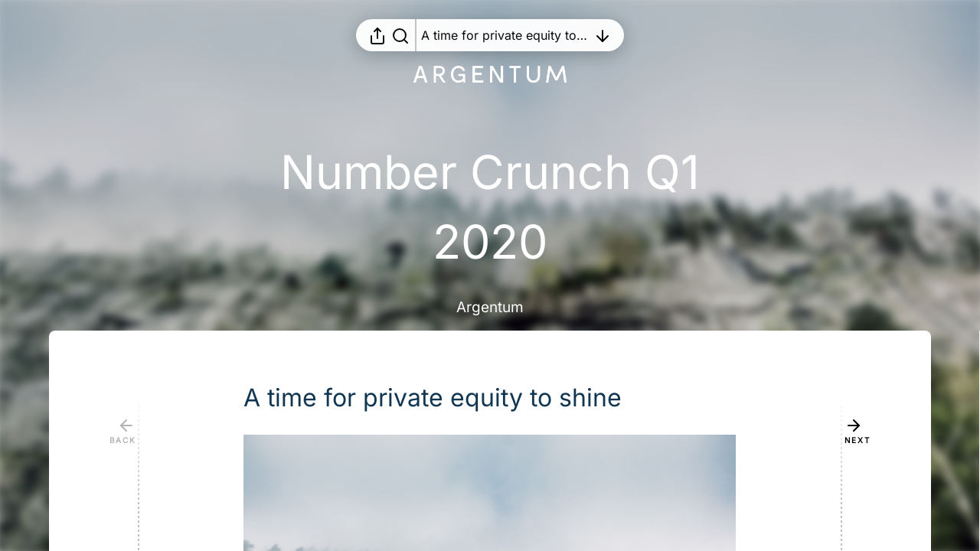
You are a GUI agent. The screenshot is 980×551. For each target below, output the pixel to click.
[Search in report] (400, 35)
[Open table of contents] (505, 35)
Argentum (490, 307)
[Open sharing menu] (377, 35)
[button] (445, 398)
